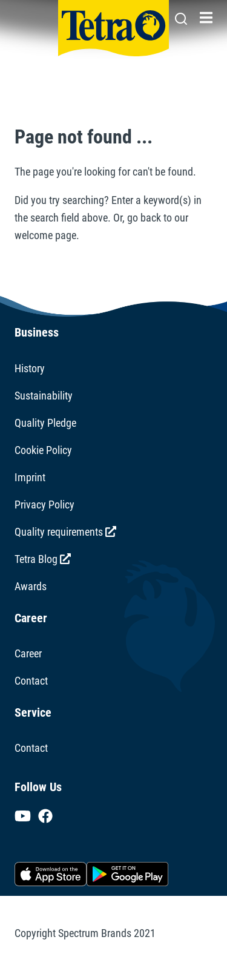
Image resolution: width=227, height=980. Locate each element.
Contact (31, 681)
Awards (31, 586)
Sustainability (44, 396)
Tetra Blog (43, 559)
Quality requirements (65, 532)
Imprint (30, 477)
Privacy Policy (44, 505)
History (30, 368)
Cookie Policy (43, 450)
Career (28, 653)
